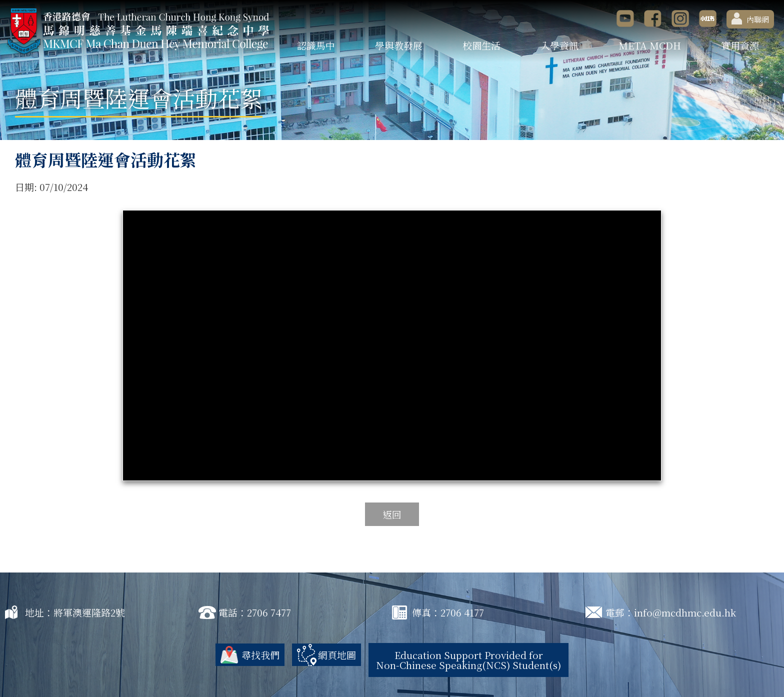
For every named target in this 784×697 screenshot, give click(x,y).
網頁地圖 (337, 655)
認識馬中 (316, 45)
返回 (392, 514)
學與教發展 (399, 45)
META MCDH (650, 45)
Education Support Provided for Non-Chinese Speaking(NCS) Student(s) (468, 660)
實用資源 (740, 45)
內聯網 (750, 18)
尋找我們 (260, 655)
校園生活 (481, 45)
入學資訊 (559, 45)
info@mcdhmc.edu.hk (685, 612)
